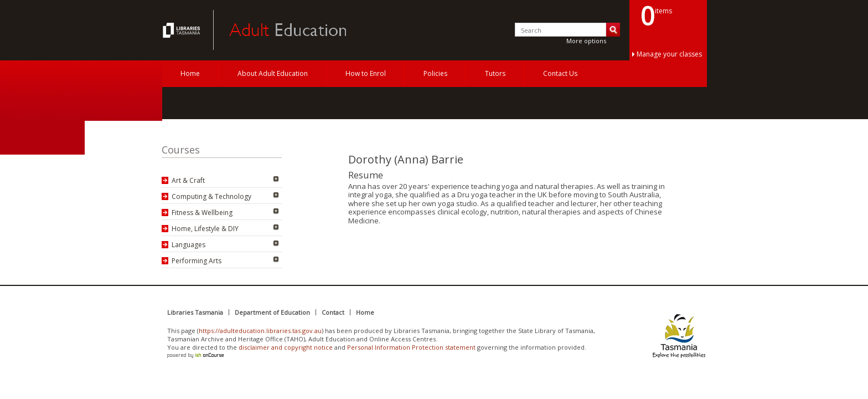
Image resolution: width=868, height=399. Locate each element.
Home (190, 73)
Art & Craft (188, 180)
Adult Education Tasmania (183, 30)
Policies (435, 73)
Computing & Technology (211, 196)
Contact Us (560, 73)
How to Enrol (366, 73)
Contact (333, 312)
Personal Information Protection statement (411, 347)
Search (613, 30)
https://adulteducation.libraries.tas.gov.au (260, 331)
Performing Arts (197, 261)
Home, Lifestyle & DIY (205, 229)
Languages (188, 245)
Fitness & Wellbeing (202, 213)
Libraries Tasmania (195, 312)
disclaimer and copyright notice (286, 347)
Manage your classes (669, 54)
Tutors (495, 73)
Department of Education (272, 312)
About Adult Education (273, 73)
